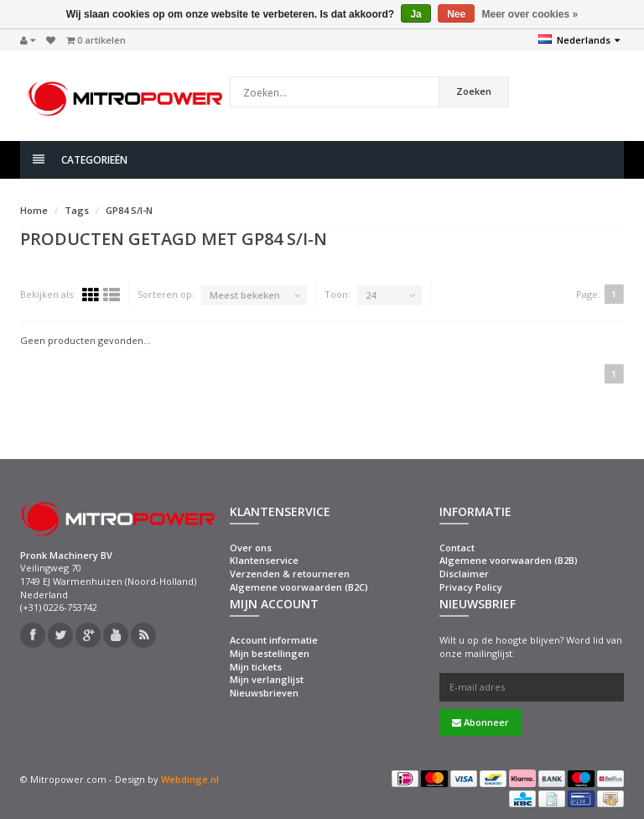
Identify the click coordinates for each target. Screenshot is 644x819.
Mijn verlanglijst (267, 679)
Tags (77, 210)
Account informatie (274, 640)
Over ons (251, 548)
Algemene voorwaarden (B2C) (299, 587)
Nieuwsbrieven (264, 693)
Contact (457, 548)
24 (371, 295)
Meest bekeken (245, 295)
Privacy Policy (471, 587)
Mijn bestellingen (270, 653)
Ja (415, 14)
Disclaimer (464, 574)
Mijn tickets (256, 667)
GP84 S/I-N (129, 210)
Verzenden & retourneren (290, 574)
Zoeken (474, 91)
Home (34, 210)
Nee (456, 14)
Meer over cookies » (530, 14)
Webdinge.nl (190, 779)
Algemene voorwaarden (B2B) (509, 560)
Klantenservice (264, 560)
